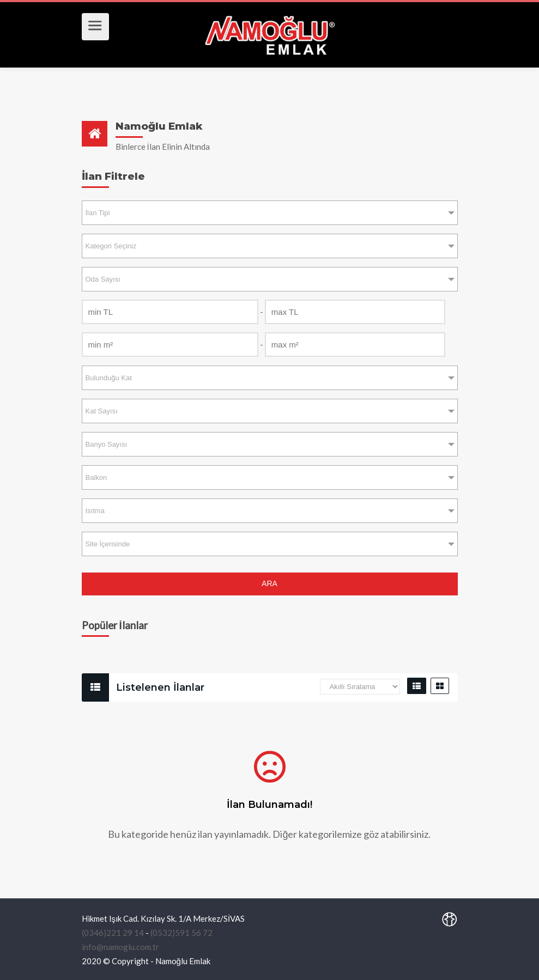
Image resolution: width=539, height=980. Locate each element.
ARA (269, 583)
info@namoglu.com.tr (120, 947)
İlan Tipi (98, 213)
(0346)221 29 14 (113, 933)
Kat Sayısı (102, 411)
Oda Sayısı (103, 279)
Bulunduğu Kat (109, 378)
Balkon (96, 477)
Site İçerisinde (108, 544)
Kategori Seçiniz (111, 246)
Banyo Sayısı (107, 444)
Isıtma (95, 511)
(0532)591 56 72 (181, 933)
